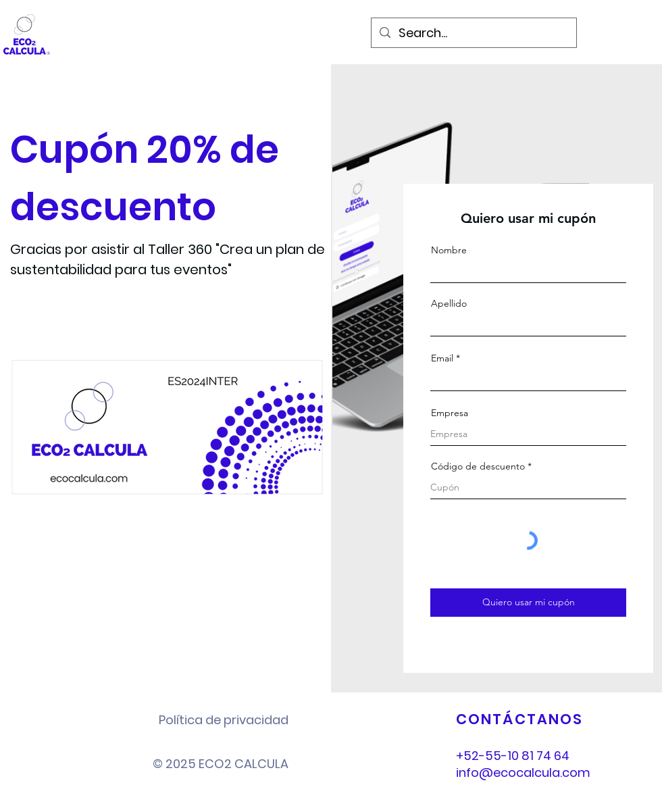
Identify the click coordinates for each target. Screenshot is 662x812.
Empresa (450, 413)
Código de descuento (478, 466)
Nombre (449, 250)
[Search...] (473, 33)
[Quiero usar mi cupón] (528, 603)
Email (442, 358)
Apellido (449, 303)
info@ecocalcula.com (523, 772)
